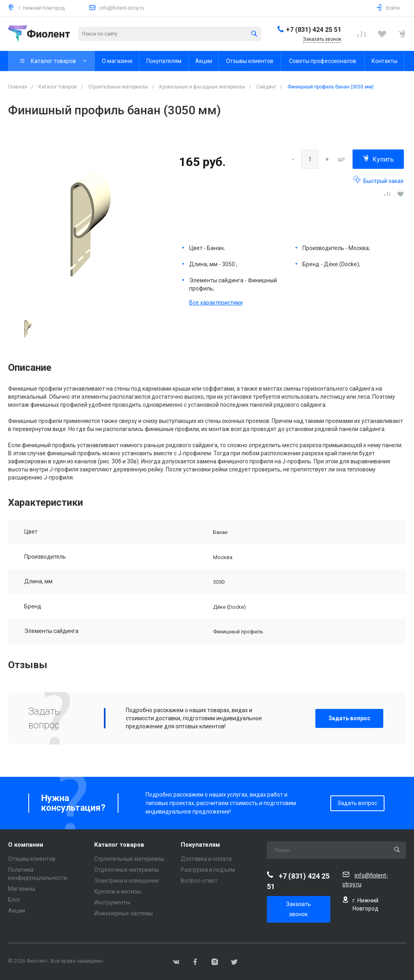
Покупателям (200, 845)
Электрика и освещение (127, 881)
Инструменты (112, 902)
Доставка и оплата (206, 859)
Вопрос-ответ (199, 881)
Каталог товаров (119, 845)
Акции (17, 911)
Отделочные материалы (127, 870)
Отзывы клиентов (32, 859)
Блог (14, 900)
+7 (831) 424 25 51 (314, 30)
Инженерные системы (124, 913)
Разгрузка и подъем (208, 870)
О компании (26, 845)
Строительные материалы (129, 859)
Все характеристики (216, 303)
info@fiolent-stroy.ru (122, 8)
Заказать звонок (299, 909)
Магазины (22, 889)
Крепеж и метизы (118, 892)
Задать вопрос (349, 718)
